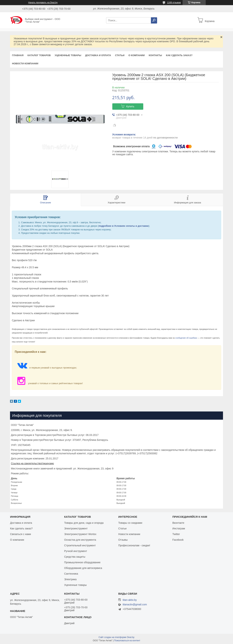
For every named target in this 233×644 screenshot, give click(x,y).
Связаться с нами (20, 534)
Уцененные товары (68, 55)
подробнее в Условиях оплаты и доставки (124, 226)
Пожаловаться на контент (127, 641)
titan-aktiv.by (130, 600)
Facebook (178, 540)
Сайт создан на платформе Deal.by (117, 637)
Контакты (155, 55)
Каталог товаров (39, 55)
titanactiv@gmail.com (135, 605)
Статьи (120, 55)
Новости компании (25, 64)
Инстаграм (179, 528)
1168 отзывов (174, 3)
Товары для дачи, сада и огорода (84, 523)
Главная (18, 55)
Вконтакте (178, 523)
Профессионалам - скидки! (134, 545)
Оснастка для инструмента (80, 540)
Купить (130, 106)
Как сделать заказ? (179, 55)
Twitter (176, 534)
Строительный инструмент (80, 545)
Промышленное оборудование (82, 562)
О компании (136, 55)
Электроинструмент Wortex (80, 534)
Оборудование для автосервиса (83, 568)
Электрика (70, 579)
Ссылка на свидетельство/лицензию (32, 463)
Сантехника (71, 574)
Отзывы (123, 540)
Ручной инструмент (76, 551)
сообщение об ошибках (186, 338)
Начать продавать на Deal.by (43, 3)
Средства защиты (75, 557)
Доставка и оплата (98, 55)
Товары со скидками (130, 523)
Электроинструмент (76, 528)
